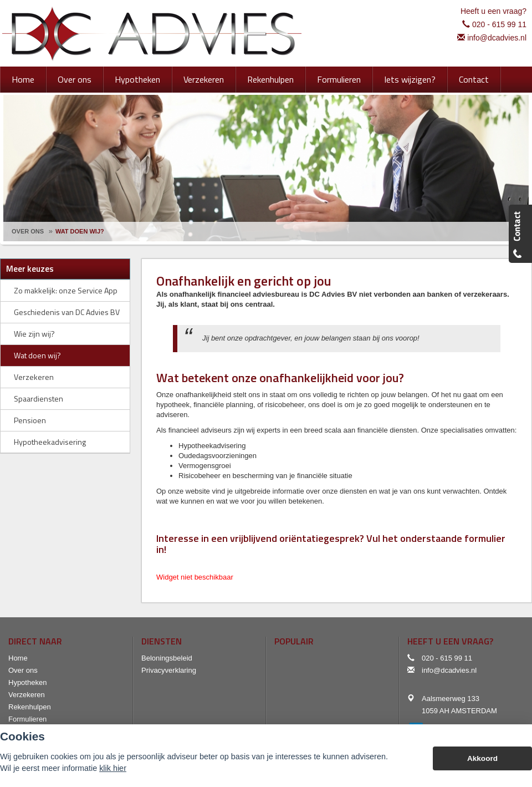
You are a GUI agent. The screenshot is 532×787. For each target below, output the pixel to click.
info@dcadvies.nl (497, 38)
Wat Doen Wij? (80, 231)
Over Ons (28, 231)
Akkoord (482, 758)
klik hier (113, 768)
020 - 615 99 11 (499, 24)
